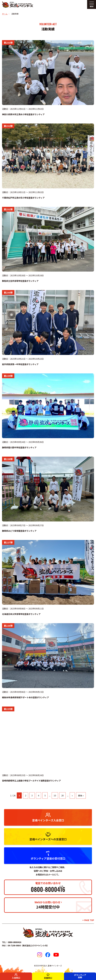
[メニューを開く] (92, 4)
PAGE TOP (89, 920)
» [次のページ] (72, 795)
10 (55, 795)
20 (62, 795)
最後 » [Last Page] (81, 795)
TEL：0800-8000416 (12, 942)
